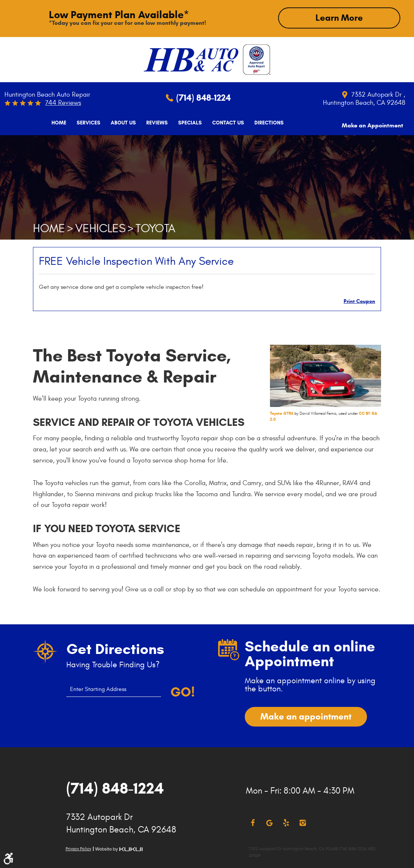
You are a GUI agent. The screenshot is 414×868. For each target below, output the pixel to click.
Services (86, 123)
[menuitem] (56, 123)
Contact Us (226, 123)
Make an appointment (306, 716)
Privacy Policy (78, 848)
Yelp (286, 823)
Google (269, 823)
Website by (119, 849)
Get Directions (115, 649)
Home (56, 123)
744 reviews (63, 103)
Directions (266, 123)
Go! (182, 692)
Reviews (154, 123)
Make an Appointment (373, 122)
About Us (121, 123)
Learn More (339, 18)
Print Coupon (359, 301)
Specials (187, 123)
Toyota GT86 (282, 413)
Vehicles (100, 228)
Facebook (253, 823)
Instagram (303, 823)
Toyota (156, 228)
